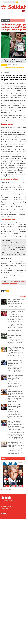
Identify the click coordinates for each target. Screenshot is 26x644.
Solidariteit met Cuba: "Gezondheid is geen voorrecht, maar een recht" (15, 423)
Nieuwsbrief (6, 515)
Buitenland (13, 14)
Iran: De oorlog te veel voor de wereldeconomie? (16, 300)
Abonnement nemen (7, 489)
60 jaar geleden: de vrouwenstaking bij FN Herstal (14, 336)
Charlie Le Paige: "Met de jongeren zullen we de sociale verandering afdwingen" (15, 407)
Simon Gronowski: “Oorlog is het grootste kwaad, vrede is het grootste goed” (16, 349)
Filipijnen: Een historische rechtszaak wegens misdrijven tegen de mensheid (15, 378)
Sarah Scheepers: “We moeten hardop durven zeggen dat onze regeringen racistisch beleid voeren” (16, 445)
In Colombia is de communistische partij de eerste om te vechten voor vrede (15, 392)
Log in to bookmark (2, 291)
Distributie (11, 67)
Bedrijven (6, 17)
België (5, 14)
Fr (23, 11)
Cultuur (13, 17)
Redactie (5, 513)
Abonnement (13, 283)
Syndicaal (20, 67)
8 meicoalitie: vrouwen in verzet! (15, 312)
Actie (20, 14)
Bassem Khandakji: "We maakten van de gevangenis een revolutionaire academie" (16, 363)
